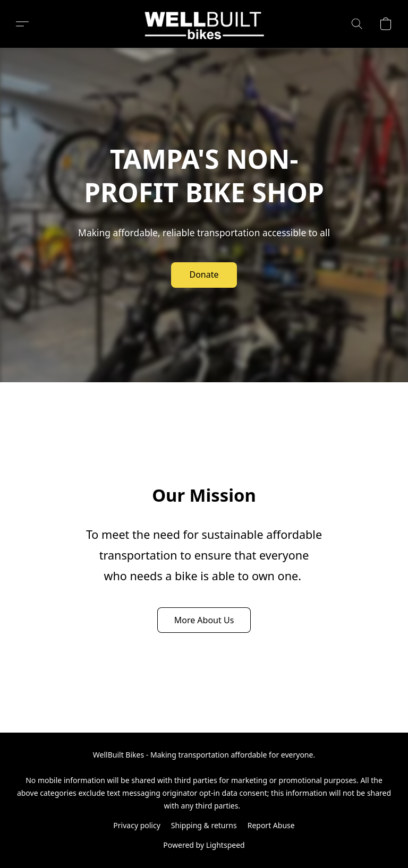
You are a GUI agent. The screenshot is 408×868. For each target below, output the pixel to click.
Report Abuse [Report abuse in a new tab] (271, 825)
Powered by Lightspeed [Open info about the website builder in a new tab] (204, 845)
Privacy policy (137, 825)
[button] (204, 24)
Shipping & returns (204, 825)
